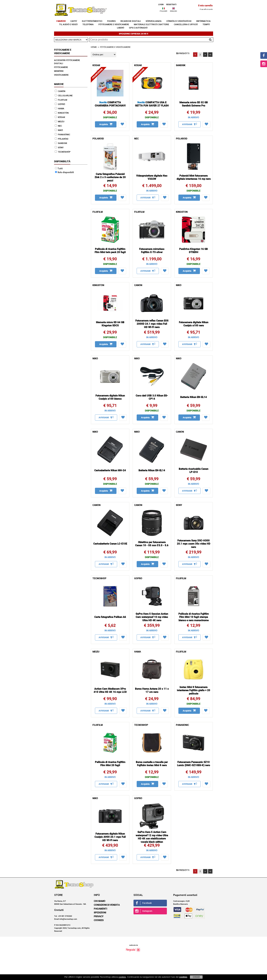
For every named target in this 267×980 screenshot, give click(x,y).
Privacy (99, 917)
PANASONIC (62, 135)
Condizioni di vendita (107, 905)
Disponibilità (62, 162)
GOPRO (60, 104)
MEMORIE (59, 71)
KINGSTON (62, 113)
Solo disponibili (64, 172)
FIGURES (111, 21)
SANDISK (61, 143)
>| (210, 55)
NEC (58, 126)
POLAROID (62, 139)
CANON (60, 91)
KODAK (60, 117)
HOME (94, 47)
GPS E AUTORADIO (138, 28)
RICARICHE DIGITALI (131, 21)
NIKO (59, 130)
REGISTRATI (171, 5)
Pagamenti (100, 909)
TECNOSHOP (63, 152)
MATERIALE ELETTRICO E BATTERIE (151, 25)
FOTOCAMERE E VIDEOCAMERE (114, 25)
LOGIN (161, 5)
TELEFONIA (88, 25)
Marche (59, 84)
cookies (122, 977)
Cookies (99, 920)
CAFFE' (74, 21)
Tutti (59, 169)
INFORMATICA (203, 21)
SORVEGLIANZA (154, 21)
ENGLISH (173, 11)
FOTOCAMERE (61, 67)
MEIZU (59, 122)
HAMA (59, 109)
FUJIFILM (61, 100)
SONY (59, 148)
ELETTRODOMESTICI (92, 21)
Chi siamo (100, 901)
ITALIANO (163, 11)
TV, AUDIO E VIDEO (68, 25)
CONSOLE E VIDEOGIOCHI (179, 21)
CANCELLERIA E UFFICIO (186, 25)
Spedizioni (100, 913)
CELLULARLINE (64, 96)
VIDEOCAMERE (61, 75)
